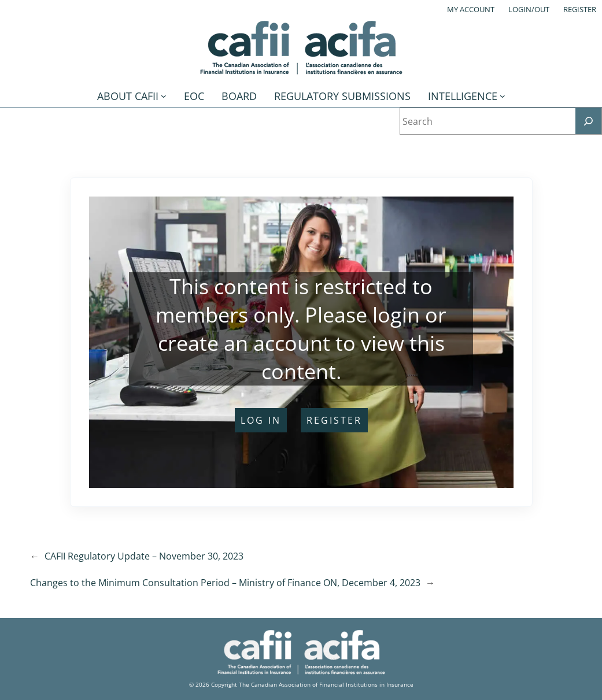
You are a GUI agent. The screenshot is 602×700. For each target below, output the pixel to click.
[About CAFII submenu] (164, 96)
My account (471, 9)
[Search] (588, 121)
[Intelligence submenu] (503, 96)
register (334, 420)
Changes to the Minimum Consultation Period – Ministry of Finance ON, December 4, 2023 (225, 583)
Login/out (529, 9)
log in (261, 420)
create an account (244, 343)
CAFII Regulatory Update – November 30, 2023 (144, 556)
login (396, 315)
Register (580, 9)
